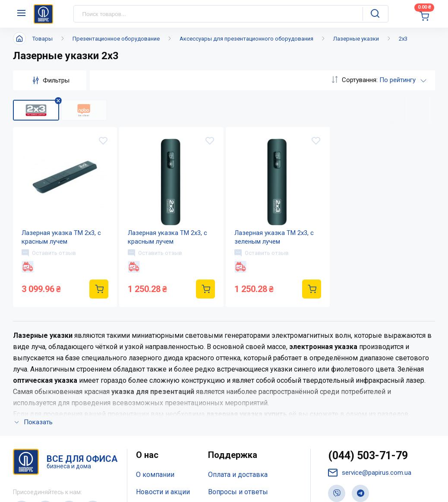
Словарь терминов (238, 411)
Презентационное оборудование (116, 39)
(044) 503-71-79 (368, 341)
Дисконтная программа (246, 394)
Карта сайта (155, 411)
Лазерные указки (356, 39)
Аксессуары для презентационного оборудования (246, 39)
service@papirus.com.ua (370, 358)
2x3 (403, 39)
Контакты (152, 394)
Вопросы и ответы (238, 377)
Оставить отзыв (49, 253)
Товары (43, 39)
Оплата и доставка (238, 360)
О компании (155, 360)
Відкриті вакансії (163, 428)
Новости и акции (163, 377)
